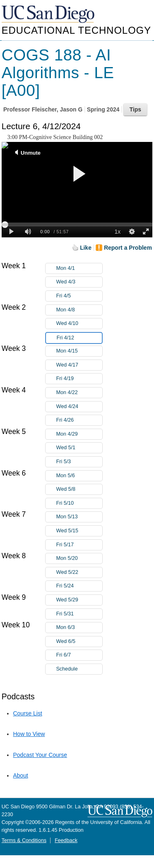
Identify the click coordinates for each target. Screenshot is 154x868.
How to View (29, 734)
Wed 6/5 (79, 642)
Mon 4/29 (79, 434)
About (21, 775)
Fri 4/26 (79, 420)
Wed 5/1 (79, 448)
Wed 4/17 (79, 365)
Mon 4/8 (79, 310)
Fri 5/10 (79, 503)
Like (86, 248)
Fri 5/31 (79, 614)
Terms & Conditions (24, 840)
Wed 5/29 (79, 600)
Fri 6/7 (79, 655)
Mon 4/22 (79, 393)
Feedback (66, 840)
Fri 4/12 (79, 338)
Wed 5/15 (79, 531)
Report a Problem (128, 248)
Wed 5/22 (79, 572)
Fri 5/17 (79, 545)
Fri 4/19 (79, 379)
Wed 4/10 (79, 324)
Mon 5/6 (79, 476)
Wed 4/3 (79, 282)
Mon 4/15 (79, 351)
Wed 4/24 (79, 407)
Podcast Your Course (40, 755)
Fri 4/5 (79, 296)
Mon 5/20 (79, 558)
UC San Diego (49, 15)
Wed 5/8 (79, 489)
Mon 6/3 (79, 628)
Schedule (67, 669)
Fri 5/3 (79, 462)
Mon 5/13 (79, 517)
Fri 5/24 (79, 586)
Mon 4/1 (79, 268)
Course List (28, 713)
